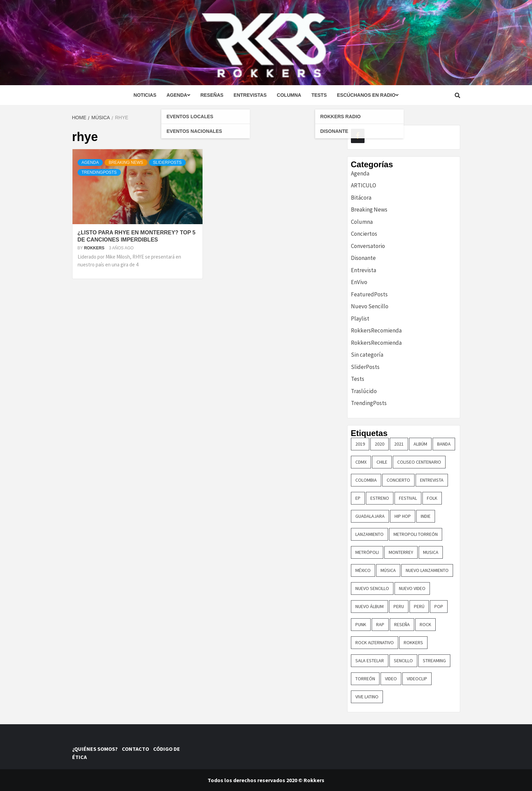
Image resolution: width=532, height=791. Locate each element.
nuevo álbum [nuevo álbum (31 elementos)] (369, 606)
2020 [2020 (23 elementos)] (380, 444)
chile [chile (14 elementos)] (382, 462)
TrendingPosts (99, 172)
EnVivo (359, 282)
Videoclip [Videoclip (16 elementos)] (417, 679)
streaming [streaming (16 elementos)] (434, 661)
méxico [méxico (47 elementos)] (363, 570)
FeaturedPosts (369, 294)
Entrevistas (250, 95)
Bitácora (361, 198)
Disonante (363, 258)
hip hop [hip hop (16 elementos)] (403, 516)
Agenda (178, 95)
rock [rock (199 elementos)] (425, 624)
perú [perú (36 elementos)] (419, 606)
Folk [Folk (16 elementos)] (432, 498)
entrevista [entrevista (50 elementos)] (432, 480)
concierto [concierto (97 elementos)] (398, 480)
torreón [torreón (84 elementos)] (365, 679)
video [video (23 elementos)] (391, 679)
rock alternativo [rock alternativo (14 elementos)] (375, 642)
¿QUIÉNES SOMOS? (96, 749)
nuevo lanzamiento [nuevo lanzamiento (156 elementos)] (427, 570)
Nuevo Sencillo (370, 306)
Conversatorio (368, 246)
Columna (289, 95)
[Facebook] (358, 136)
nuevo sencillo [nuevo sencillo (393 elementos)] (372, 588)
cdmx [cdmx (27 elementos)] (361, 462)
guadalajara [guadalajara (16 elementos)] (370, 516)
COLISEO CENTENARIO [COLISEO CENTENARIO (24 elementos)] (419, 462)
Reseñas (212, 95)
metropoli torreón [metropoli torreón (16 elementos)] (416, 534)
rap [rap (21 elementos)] (380, 624)
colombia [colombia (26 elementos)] (366, 480)
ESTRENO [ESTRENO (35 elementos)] (380, 498)
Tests (319, 95)
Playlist (360, 319)
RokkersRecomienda (376, 330)
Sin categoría (367, 355)
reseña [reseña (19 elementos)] (402, 624)
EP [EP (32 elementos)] (358, 498)
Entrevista (364, 270)
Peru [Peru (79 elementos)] (399, 606)
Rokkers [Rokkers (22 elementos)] (413, 642)
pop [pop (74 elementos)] (439, 606)
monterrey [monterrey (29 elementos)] (401, 552)
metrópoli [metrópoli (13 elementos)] (367, 552)
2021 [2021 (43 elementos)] (399, 444)
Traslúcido (364, 391)
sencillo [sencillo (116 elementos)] (403, 661)
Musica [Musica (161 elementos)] (431, 552)
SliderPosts (167, 162)
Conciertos (364, 234)
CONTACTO (137, 749)
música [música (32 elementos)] (388, 570)
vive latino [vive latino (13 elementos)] (367, 697)
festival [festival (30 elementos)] (408, 498)
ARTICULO (364, 185)
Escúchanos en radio (368, 95)
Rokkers (95, 248)
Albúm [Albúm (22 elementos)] (420, 444)
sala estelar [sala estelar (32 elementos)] (370, 661)
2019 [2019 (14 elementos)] (360, 444)
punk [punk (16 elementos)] (361, 624)
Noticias (145, 95)
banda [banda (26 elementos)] (444, 444)
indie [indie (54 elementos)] (426, 516)
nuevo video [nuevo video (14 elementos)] (412, 588)
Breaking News (126, 162)
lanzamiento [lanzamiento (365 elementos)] (369, 534)
